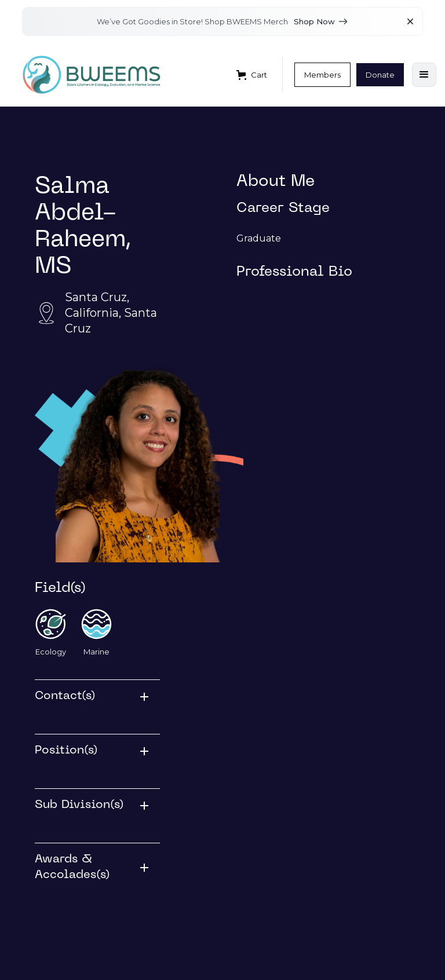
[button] (252, 75)
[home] (92, 75)
